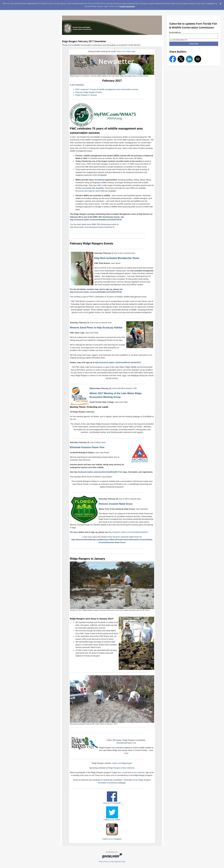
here (119, 772)
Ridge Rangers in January (86, 95)
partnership (80, 167)
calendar (141, 772)
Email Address (175, 32)
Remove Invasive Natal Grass (116, 504)
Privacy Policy (103, 862)
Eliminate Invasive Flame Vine (87, 447)
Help (124, 862)
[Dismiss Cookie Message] (220, 3)
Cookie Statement (127, 6)
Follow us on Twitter (112, 820)
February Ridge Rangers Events (89, 92)
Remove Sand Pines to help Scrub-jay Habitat (96, 328)
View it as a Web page (126, 51)
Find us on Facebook (112, 803)
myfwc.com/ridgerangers (122, 763)
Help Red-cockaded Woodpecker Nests (117, 258)
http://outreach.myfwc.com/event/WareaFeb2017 (128, 532)
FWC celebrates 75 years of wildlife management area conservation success (107, 89)
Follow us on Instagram (112, 839)
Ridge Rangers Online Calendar (121, 768)
